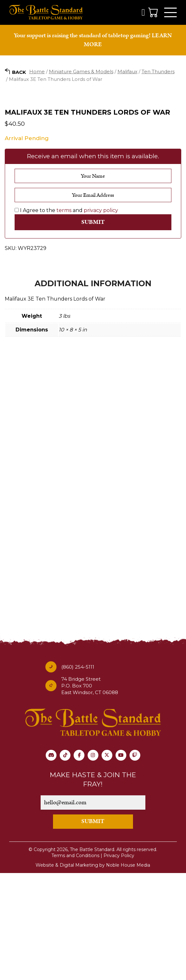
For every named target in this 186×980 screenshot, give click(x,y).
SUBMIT (93, 928)
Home (37, 72)
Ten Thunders (158, 72)
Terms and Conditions (75, 962)
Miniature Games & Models (81, 72)
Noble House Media (128, 972)
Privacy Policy (119, 962)
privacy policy (101, 317)
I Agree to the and (66, 317)
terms (64, 317)
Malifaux (127, 72)
